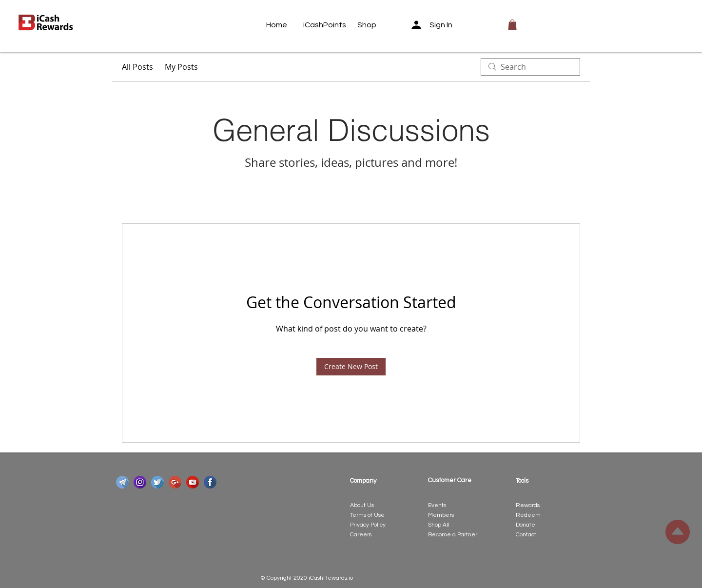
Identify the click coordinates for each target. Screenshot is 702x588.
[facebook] (210, 482)
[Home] (285, 25)
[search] (530, 67)
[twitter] (157, 482)
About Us (362, 505)
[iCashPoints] (325, 25)
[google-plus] (175, 482)
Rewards (528, 505)
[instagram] (140, 482)
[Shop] (376, 25)
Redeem (528, 515)
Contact (526, 535)
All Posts (137, 67)
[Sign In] (435, 25)
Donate (526, 525)
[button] (512, 25)
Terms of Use (367, 515)
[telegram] (122, 482)
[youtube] (193, 482)
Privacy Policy (368, 525)
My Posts (181, 67)
